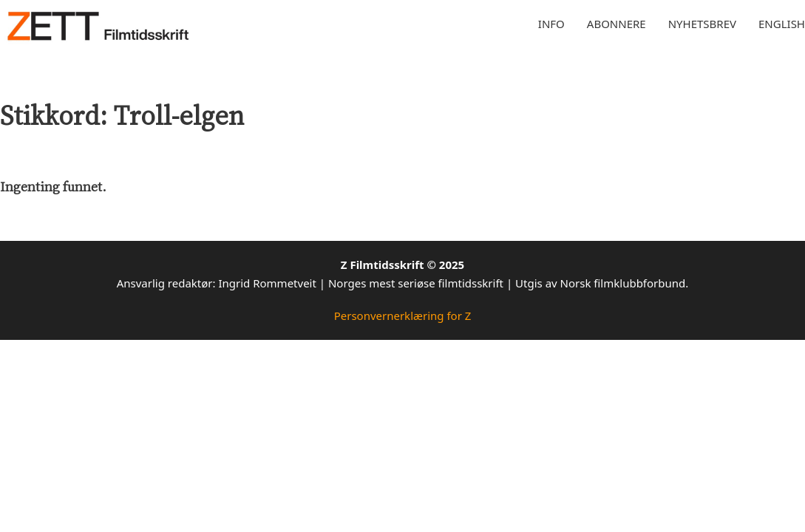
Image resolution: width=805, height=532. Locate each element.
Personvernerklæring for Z (403, 316)
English (782, 24)
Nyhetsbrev (702, 24)
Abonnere (617, 24)
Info (551, 24)
